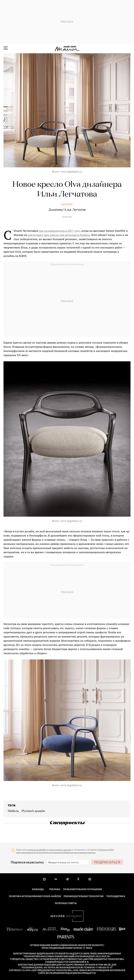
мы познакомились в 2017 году (59, 231)
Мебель (13, 811)
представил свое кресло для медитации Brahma (59, 235)
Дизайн (67, 204)
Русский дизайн (33, 811)
